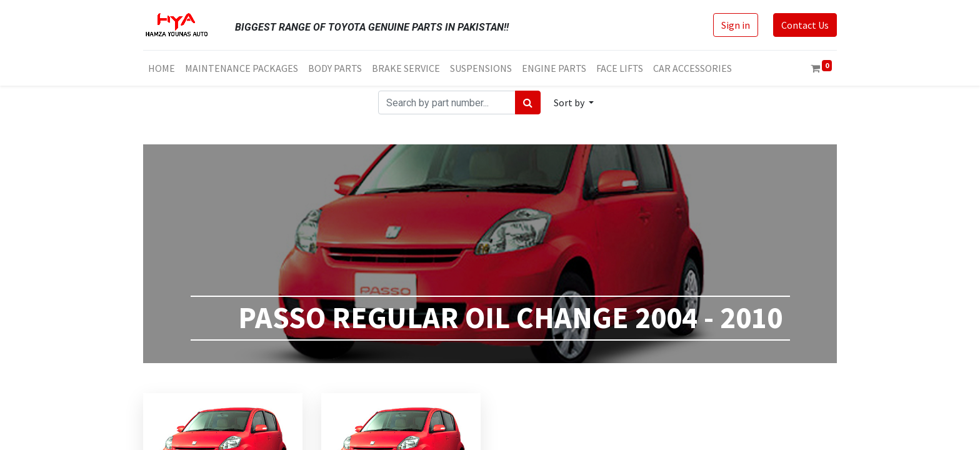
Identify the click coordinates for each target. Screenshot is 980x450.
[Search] (528, 102)
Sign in (736, 25)
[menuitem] (162, 68)
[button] (574, 102)
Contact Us (805, 25)
